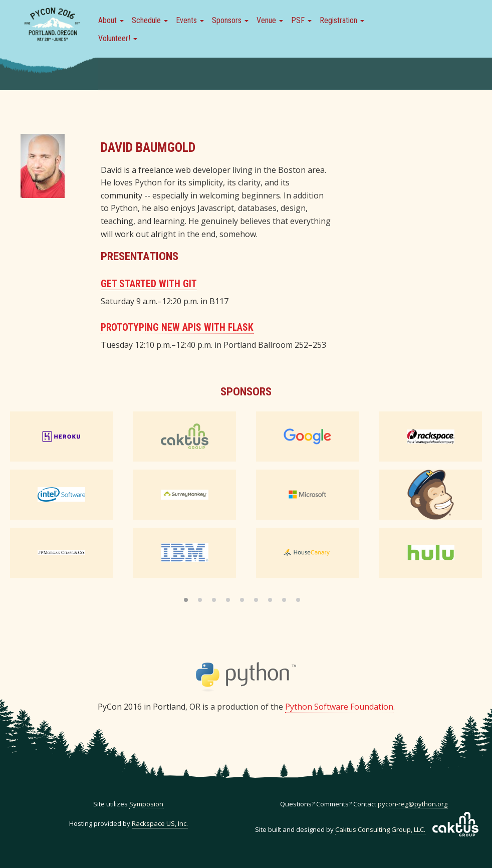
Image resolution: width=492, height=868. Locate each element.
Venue (270, 20)
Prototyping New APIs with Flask (177, 328)
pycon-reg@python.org (413, 804)
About (111, 20)
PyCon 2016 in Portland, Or (52, 25)
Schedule (150, 20)
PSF (301, 20)
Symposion (146, 804)
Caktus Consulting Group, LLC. (380, 829)
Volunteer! (118, 38)
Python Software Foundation (339, 707)
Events (190, 20)
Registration (342, 20)
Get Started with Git (149, 284)
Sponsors (230, 20)
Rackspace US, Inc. (160, 823)
